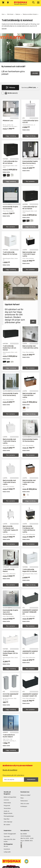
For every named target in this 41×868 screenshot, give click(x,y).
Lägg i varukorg (11, 136)
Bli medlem (7, 825)
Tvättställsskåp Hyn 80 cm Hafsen (30, 208)
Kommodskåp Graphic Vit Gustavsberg (30, 440)
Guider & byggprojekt (10, 834)
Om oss (6, 846)
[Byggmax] (21, 3)
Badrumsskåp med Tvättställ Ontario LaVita (9, 482)
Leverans (6, 800)
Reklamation (24, 801)
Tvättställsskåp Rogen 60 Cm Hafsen (10, 253)
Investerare (7, 849)
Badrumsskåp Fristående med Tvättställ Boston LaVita (29, 529)
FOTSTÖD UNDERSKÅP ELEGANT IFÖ (11, 695)
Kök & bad (10, 14)
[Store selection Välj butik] (8, 3)
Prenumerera (31, 780)
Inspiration (8, 831)
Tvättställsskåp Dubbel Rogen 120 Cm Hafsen (10, 653)
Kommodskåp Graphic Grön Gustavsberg (10, 394)
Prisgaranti (7, 806)
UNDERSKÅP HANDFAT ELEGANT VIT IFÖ (30, 652)
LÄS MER (35, 73)
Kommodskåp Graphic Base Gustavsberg (30, 162)
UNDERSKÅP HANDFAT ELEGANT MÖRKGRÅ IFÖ (30, 612)
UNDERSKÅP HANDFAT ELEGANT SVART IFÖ (30, 695)
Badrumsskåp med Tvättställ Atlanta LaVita (9, 441)
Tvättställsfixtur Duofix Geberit (9, 736)
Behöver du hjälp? (26, 795)
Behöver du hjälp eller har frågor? (18, 766)
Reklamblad (7, 803)
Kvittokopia (24, 806)
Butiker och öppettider (10, 797)
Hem (3, 14)
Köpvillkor (7, 819)
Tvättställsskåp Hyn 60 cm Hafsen (10, 162)
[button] (26, 861)
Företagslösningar (9, 816)
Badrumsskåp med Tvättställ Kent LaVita (29, 395)
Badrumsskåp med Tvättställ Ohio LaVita (30, 347)
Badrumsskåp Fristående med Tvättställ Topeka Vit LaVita (10, 529)
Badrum (18, 14)
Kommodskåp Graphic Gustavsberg (10, 208)
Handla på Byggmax (7, 793)
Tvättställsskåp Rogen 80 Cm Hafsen (30, 570)
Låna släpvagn (8, 822)
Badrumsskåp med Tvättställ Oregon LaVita (29, 254)
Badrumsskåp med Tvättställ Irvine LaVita (29, 482)
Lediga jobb (7, 852)
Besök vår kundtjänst (10, 770)
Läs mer (4, 28)
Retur (22, 798)
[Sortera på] (30, 88)
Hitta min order (25, 804)
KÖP (33, 322)
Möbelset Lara (8, 121)
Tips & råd (7, 836)
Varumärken (7, 808)
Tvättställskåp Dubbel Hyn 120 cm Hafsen (9, 348)
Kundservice (25, 792)
